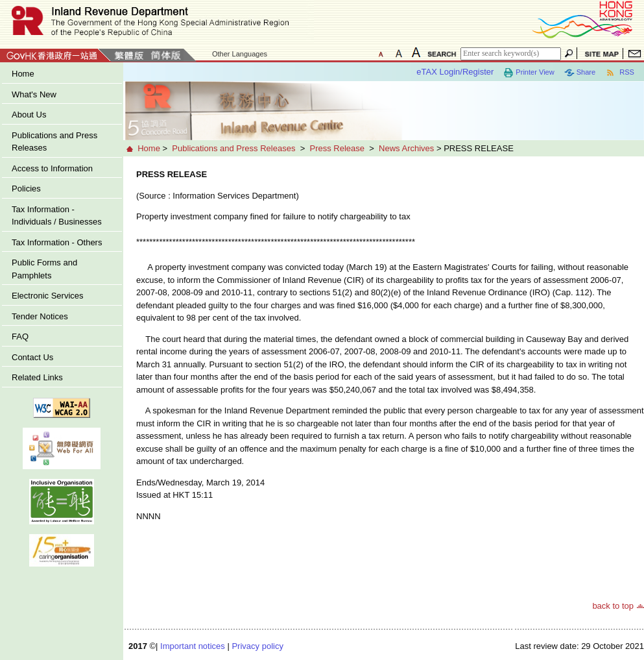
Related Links (37, 377)
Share (580, 73)
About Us (29, 115)
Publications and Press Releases (54, 142)
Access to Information (52, 168)
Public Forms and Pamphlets (44, 269)
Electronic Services (48, 296)
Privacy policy (257, 646)
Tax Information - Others (57, 242)
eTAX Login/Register (455, 72)
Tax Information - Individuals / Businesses (57, 216)
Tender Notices (40, 316)
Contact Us (32, 357)
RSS (620, 73)
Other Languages (240, 54)
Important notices (193, 646)
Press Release (337, 148)
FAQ (20, 336)
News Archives (406, 148)
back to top (613, 606)
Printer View (529, 73)
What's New (34, 94)
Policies (26, 189)
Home (23, 74)
